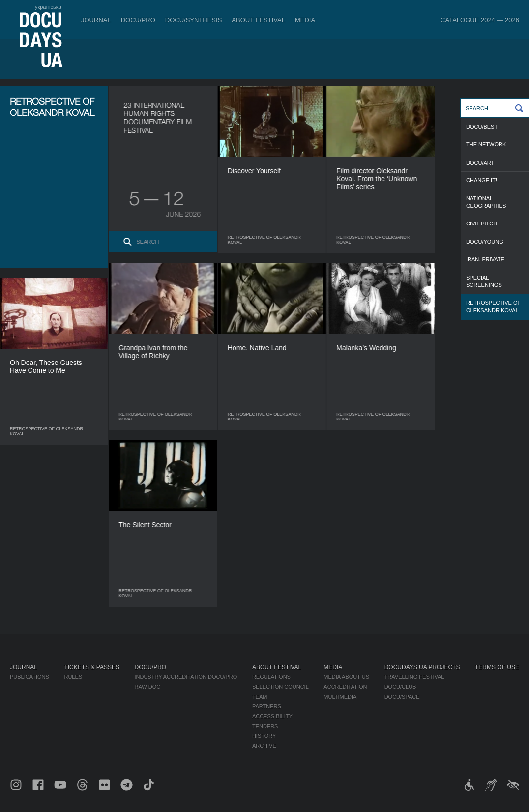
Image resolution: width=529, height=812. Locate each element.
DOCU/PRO (138, 20)
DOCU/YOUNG (485, 242)
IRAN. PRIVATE (485, 259)
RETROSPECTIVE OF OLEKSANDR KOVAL (493, 306)
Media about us (346, 677)
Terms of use (497, 667)
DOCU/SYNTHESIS (194, 20)
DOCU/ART (480, 163)
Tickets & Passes (91, 667)
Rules (73, 677)
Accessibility (272, 716)
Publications (29, 677)
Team (260, 697)
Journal (96, 20)
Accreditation (345, 687)
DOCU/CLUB (400, 687)
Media (305, 20)
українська (48, 7)
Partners (267, 706)
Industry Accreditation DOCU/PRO (186, 677)
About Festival (258, 20)
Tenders (265, 726)
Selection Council (280, 687)
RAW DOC (147, 687)
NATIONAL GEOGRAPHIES (486, 202)
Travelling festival (414, 677)
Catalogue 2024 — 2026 (480, 20)
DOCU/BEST (482, 127)
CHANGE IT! (482, 180)
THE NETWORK (486, 144)
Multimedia (340, 697)
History (264, 736)
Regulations (271, 677)
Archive (264, 746)
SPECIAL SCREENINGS (484, 281)
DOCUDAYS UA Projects (422, 667)
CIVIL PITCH (482, 224)
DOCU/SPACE (402, 697)
